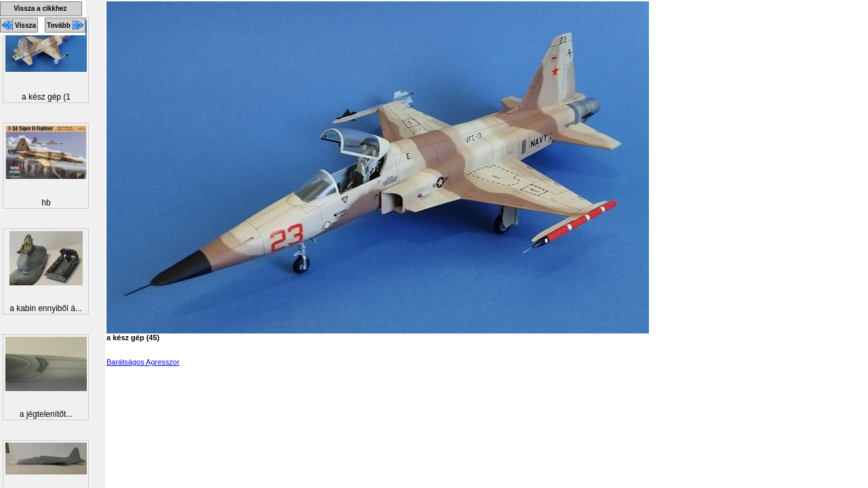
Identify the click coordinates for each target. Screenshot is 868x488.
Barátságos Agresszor (143, 362)
